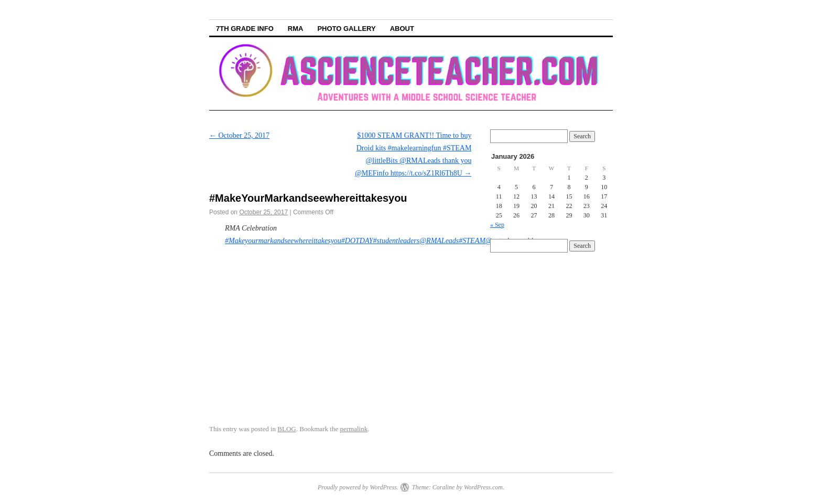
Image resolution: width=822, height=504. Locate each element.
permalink (354, 429)
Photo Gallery (346, 29)
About (402, 29)
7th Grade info (245, 29)
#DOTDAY (357, 241)
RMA (296, 29)
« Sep (497, 225)
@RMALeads (439, 241)
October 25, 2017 (239, 135)
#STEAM (472, 241)
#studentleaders (397, 241)
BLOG (286, 429)
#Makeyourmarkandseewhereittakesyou (283, 241)
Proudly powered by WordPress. (358, 487)
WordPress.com (483, 487)
